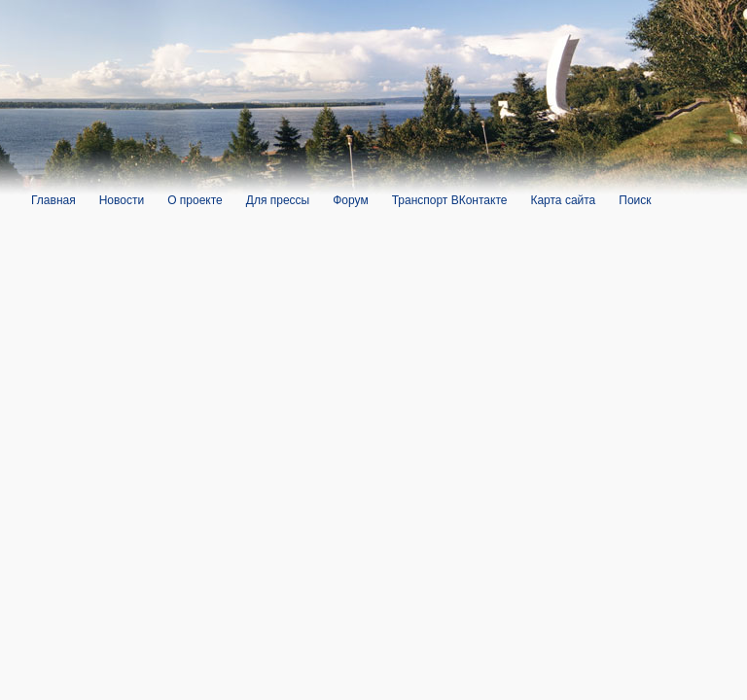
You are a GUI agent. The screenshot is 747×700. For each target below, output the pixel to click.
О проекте (195, 200)
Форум (350, 200)
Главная (53, 200)
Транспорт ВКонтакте (450, 200)
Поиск (635, 200)
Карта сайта (563, 200)
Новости (122, 200)
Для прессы (278, 200)
